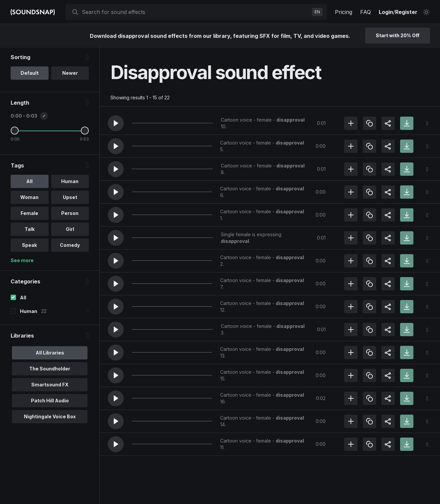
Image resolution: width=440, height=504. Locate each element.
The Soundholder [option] (50, 370)
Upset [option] (70, 199)
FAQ (366, 12)
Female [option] (29, 214)
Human (29, 312)
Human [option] (70, 183)
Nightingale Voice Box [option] (50, 418)
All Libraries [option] (50, 354)
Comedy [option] (70, 246)
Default (30, 74)
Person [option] (70, 214)
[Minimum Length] (15, 132)
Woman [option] (29, 199)
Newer (70, 74)
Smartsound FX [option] (50, 386)
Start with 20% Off (398, 35)
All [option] (29, 183)
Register (406, 12)
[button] (116, 123)
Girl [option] (70, 230)
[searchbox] (196, 12)
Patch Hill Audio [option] (50, 402)
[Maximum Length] (85, 132)
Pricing (344, 12)
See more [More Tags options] (22, 262)
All (23, 299)
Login (386, 12)
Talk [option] (30, 230)
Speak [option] (29, 246)
